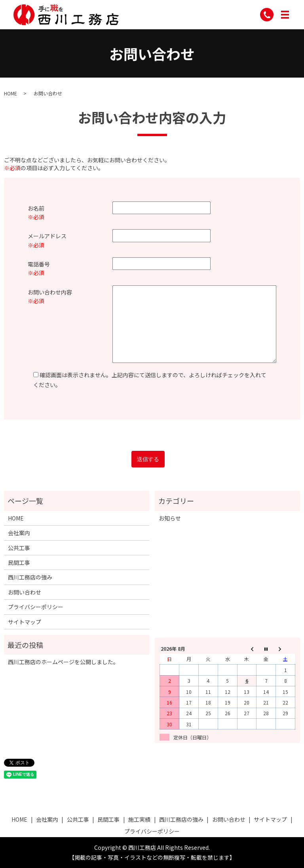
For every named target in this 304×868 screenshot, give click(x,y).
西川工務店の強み (30, 577)
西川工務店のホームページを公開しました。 (63, 662)
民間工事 (19, 562)
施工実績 (139, 819)
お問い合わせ (25, 592)
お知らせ (170, 518)
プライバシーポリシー (36, 607)
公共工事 (19, 548)
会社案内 (19, 533)
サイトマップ (25, 622)
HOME (10, 93)
